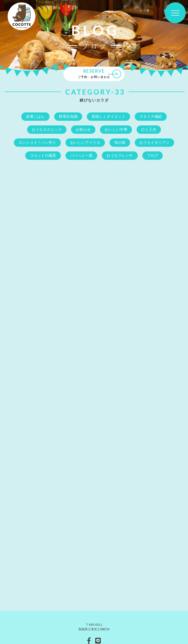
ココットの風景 (43, 156)
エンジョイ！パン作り (37, 143)
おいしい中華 (116, 130)
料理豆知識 (68, 117)
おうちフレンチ (120, 156)
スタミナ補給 (151, 117)
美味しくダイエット (108, 117)
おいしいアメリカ (85, 143)
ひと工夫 (149, 130)
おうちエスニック (47, 130)
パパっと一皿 (81, 156)
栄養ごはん (35, 117)
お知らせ (83, 130)
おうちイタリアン (154, 143)
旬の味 (120, 143)
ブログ (153, 156)
